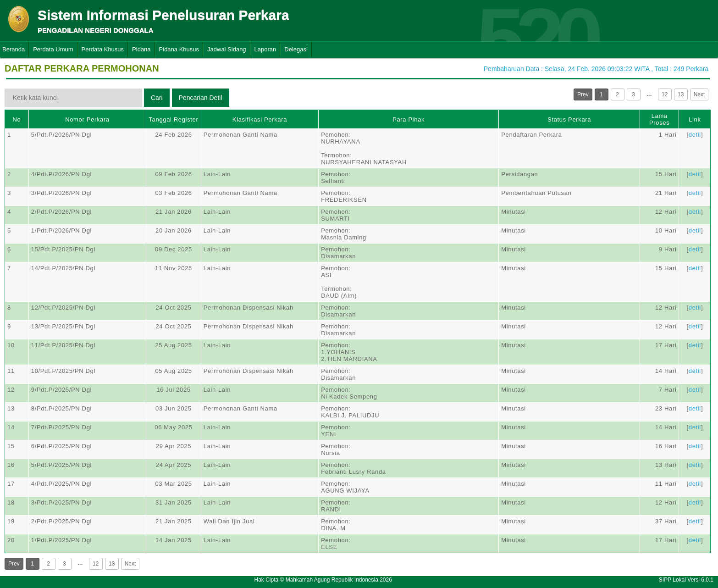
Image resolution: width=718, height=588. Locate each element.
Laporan (265, 49)
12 (665, 94)
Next (699, 94)
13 (681, 94)
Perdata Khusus (103, 49)
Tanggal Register (173, 119)
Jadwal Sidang (227, 49)
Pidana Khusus (179, 49)
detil (695, 135)
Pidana (141, 49)
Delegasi (296, 49)
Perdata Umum (53, 49)
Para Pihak (409, 119)
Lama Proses (659, 119)
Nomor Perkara (87, 119)
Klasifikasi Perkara (260, 119)
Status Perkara (569, 119)
